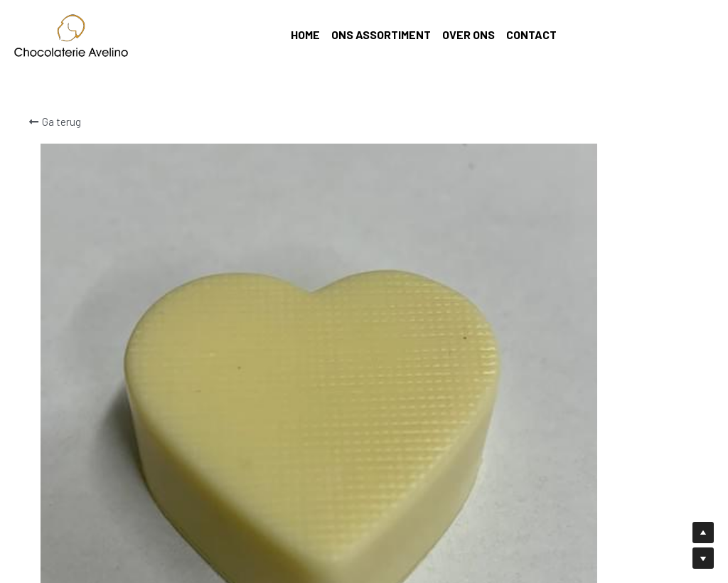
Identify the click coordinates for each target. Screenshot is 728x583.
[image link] (71, 34)
